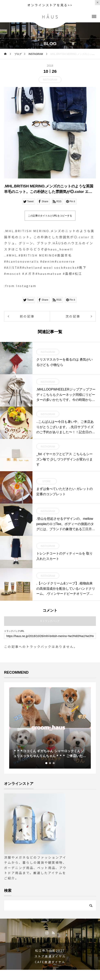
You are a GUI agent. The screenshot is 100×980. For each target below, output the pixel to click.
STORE (46, 481)
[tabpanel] (50, 728)
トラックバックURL (14, 631)
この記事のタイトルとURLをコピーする (50, 216)
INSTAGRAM (50, 80)
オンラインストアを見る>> (50, 5)
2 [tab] (50, 763)
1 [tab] (47, 763)
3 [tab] (54, 763)
